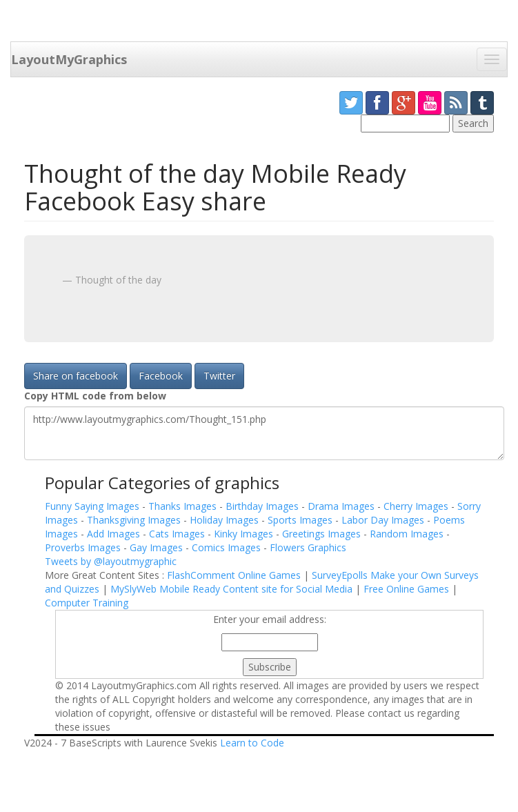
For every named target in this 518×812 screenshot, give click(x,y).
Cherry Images (417, 506)
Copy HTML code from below (95, 396)
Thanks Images (184, 506)
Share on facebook (76, 376)
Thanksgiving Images (135, 520)
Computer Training (87, 603)
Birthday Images (263, 506)
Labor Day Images (384, 520)
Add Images (115, 534)
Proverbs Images (84, 547)
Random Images (408, 534)
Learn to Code (252, 743)
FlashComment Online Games (234, 575)
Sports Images (301, 520)
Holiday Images (226, 520)
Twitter (219, 376)
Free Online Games (406, 589)
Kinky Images (245, 534)
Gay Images (158, 547)
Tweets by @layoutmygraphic (111, 561)
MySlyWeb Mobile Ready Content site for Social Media (231, 589)
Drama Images (342, 506)
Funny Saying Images (93, 506)
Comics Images (228, 547)
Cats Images (178, 534)
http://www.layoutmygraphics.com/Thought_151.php (264, 433)
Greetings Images (323, 534)
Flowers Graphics (308, 547)
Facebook (161, 376)
